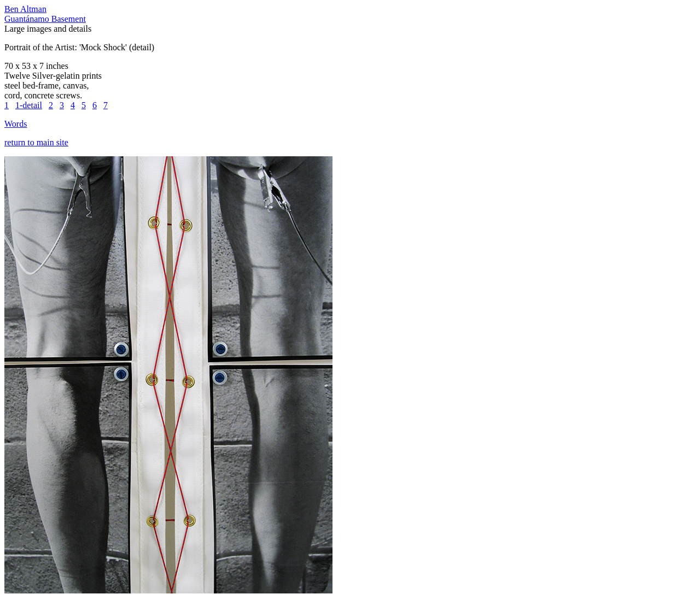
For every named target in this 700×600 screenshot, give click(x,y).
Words (16, 124)
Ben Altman (25, 9)
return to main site (36, 142)
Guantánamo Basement (45, 19)
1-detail (29, 105)
